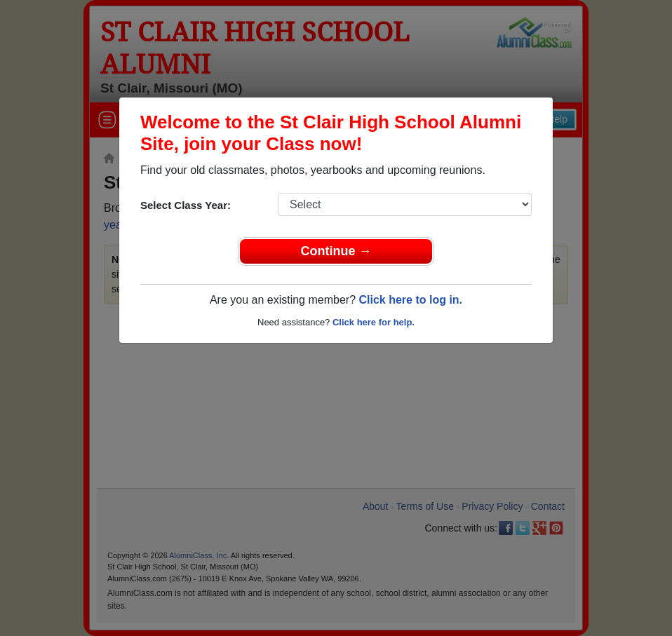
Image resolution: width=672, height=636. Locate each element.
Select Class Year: (186, 205)
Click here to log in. (410, 300)
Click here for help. (374, 322)
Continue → (336, 251)
